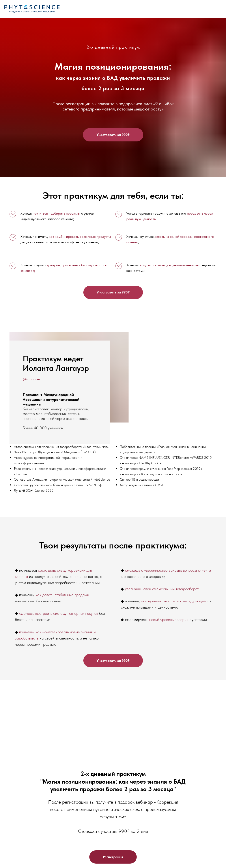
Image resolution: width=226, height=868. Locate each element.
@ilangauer (31, 379)
